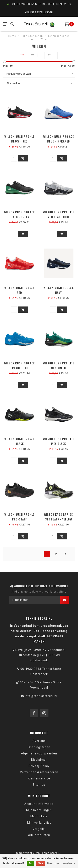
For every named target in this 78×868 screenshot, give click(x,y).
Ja (30, 863)
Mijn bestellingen (39, 810)
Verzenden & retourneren (39, 772)
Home (12, 36)
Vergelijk (39, 829)
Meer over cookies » (61, 863)
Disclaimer (39, 760)
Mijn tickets (39, 816)
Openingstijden (39, 747)
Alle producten (39, 835)
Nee (40, 863)
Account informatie (39, 804)
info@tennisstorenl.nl (41, 696)
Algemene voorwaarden (39, 753)
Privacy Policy (39, 766)
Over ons (39, 741)
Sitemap (39, 785)
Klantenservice (39, 778)
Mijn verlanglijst (39, 823)
